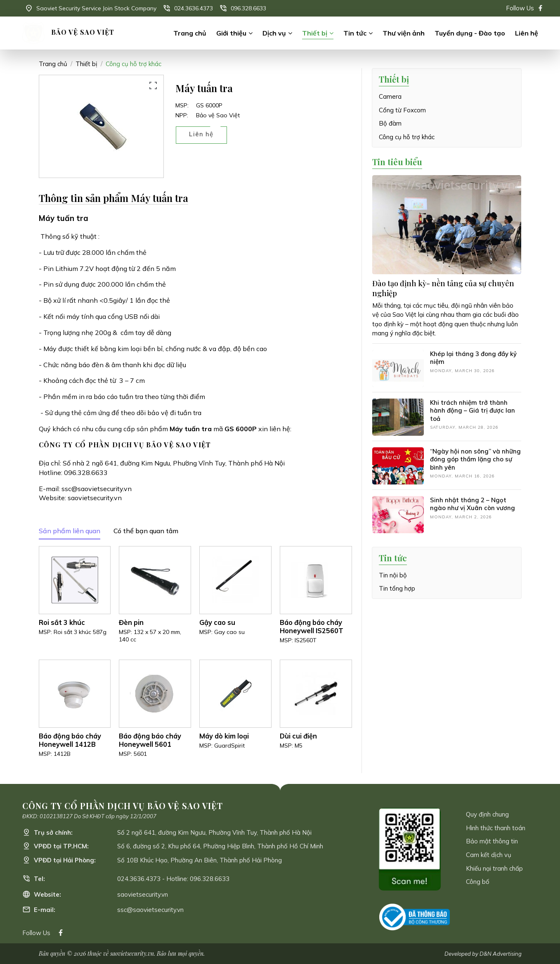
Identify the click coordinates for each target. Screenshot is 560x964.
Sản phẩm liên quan (70, 531)
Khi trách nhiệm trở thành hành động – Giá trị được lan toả (473, 411)
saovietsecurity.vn (95, 498)
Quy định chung (487, 814)
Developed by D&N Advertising (483, 954)
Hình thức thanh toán (496, 828)
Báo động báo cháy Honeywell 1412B (70, 740)
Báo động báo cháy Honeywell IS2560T (312, 627)
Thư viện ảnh (404, 33)
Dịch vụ (274, 33)
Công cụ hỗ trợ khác (134, 64)
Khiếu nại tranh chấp (494, 868)
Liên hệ (527, 33)
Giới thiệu (231, 33)
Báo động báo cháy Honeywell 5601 (150, 740)
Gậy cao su (217, 622)
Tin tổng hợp (397, 588)
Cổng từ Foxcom (402, 110)
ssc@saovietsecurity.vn (97, 489)
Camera (390, 96)
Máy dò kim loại (224, 736)
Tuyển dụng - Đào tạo (470, 33)
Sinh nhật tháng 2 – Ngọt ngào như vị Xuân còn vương (473, 504)
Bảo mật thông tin (492, 841)
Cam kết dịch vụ (489, 855)
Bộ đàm (390, 123)
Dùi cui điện (298, 736)
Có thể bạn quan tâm (146, 531)
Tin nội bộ (393, 575)
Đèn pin (131, 622)
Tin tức (355, 33)
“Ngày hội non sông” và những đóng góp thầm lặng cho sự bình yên (475, 459)
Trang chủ (190, 33)
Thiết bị (315, 33)
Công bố (478, 882)
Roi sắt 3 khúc (62, 622)
